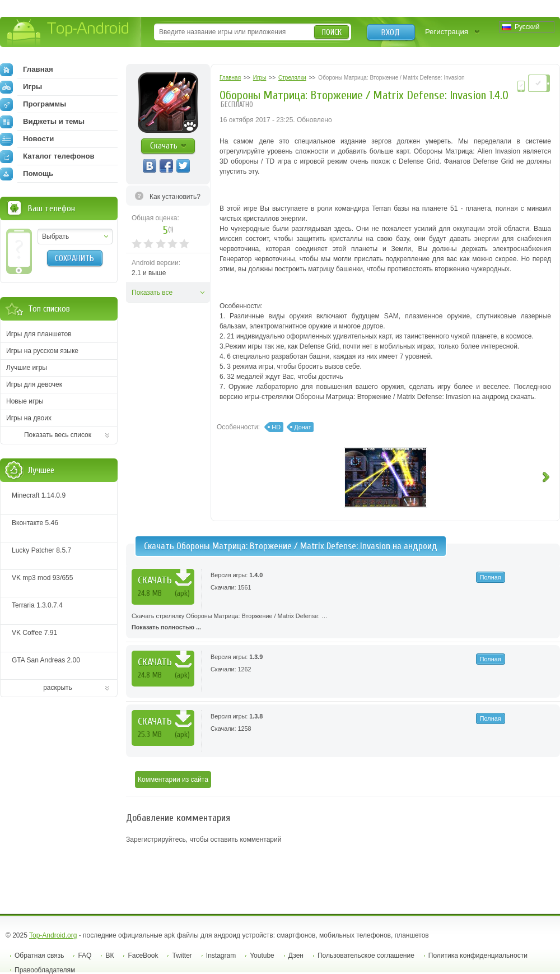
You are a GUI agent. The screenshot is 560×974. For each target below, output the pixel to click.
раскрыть (58, 688)
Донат (302, 427)
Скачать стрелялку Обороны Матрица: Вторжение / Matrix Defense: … (343, 623)
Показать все (152, 293)
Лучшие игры (27, 368)
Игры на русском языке (42, 351)
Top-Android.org (53, 935)
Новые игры (25, 401)
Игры (21, 87)
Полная (491, 577)
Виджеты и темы (42, 122)
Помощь (27, 174)
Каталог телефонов (47, 156)
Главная (27, 69)
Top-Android (69, 33)
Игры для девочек (34, 384)
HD (276, 427)
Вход (391, 33)
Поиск (332, 32)
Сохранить (74, 258)
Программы (33, 104)
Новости (27, 139)
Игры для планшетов (39, 334)
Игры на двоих (29, 418)
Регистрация (447, 32)
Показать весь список (58, 435)
